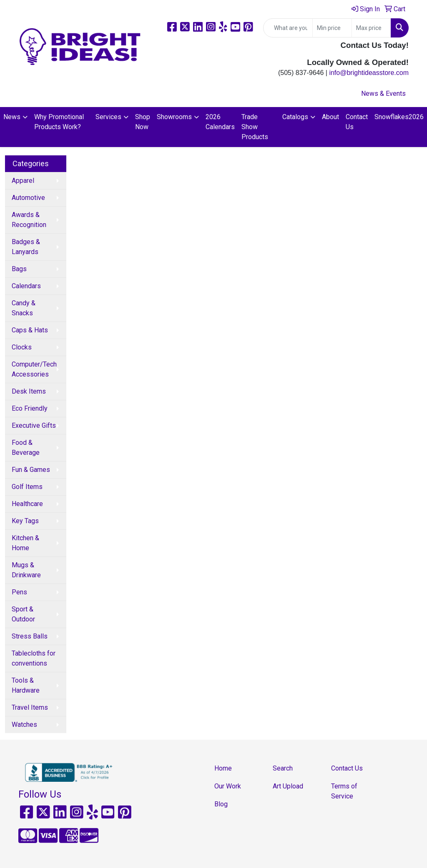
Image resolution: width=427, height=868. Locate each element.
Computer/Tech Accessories (34, 369)
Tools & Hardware (26, 685)
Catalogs (295, 117)
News (12, 117)
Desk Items (29, 391)
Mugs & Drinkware (26, 570)
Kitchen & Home (25, 543)
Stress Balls (30, 636)
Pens (19, 592)
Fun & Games (31, 470)
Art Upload (288, 786)
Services (108, 117)
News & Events (383, 94)
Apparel (23, 181)
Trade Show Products (255, 127)
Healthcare (27, 504)
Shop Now (143, 122)
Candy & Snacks (24, 308)
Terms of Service (344, 791)
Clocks (22, 347)
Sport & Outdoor (23, 614)
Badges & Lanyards (26, 247)
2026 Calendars (220, 122)
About (330, 117)
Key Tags (25, 521)
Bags (19, 269)
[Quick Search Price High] (371, 28)
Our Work (228, 786)
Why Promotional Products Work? (59, 122)
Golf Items (27, 487)
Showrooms (174, 117)
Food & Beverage (26, 448)
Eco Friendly (30, 408)
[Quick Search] (288, 28)
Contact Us (357, 122)
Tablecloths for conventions (34, 658)
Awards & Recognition (29, 220)
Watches (24, 725)
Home (223, 768)
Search (283, 768)
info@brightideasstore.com (369, 73)
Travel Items (30, 707)
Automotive (28, 198)
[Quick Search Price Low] (332, 28)
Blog (221, 804)
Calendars (26, 286)
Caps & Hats (30, 330)
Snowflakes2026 (399, 117)
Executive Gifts (34, 425)
